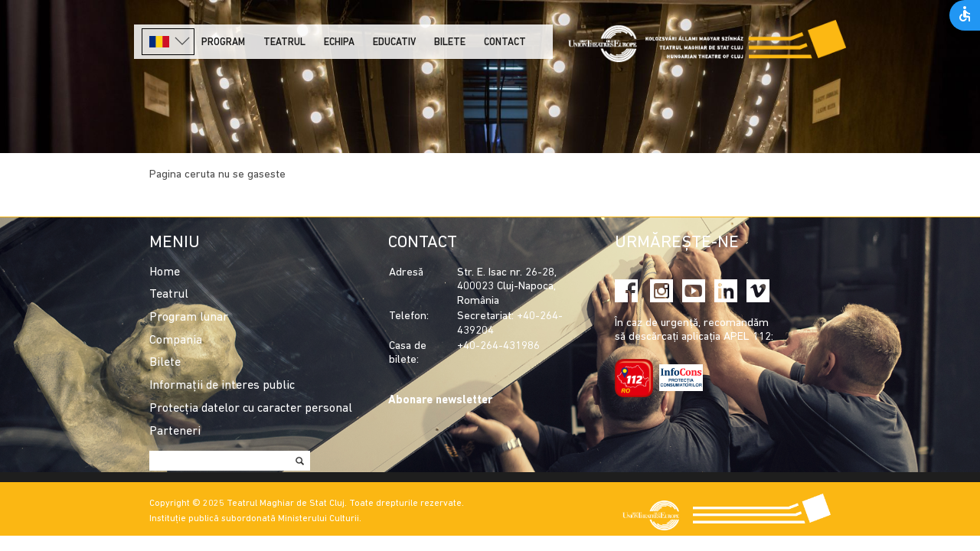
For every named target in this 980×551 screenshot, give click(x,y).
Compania (176, 341)
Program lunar (189, 318)
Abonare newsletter (440, 401)
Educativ (394, 42)
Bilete (450, 42)
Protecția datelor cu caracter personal (251, 409)
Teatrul (284, 42)
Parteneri (175, 432)
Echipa (339, 42)
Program (223, 42)
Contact (505, 42)
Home (165, 272)
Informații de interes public (222, 386)
